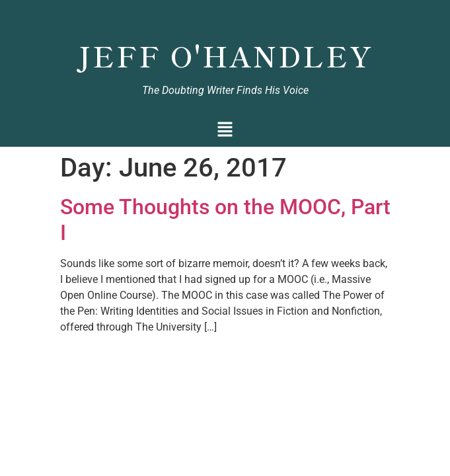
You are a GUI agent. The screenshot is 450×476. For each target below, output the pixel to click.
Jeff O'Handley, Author (225, 17)
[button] (225, 131)
